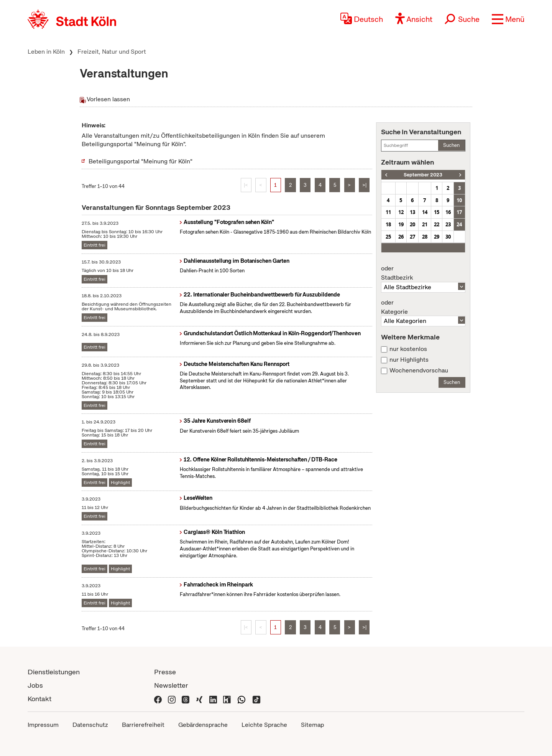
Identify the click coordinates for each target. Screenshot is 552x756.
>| (364, 185)
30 (448, 237)
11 (388, 212)
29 (437, 237)
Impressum (43, 725)
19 (401, 224)
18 (388, 224)
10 (459, 200)
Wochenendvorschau (419, 371)
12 (401, 212)
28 (425, 237)
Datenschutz (90, 725)
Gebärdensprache (203, 725)
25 (388, 237)
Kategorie (423, 307)
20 (412, 224)
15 (437, 212)
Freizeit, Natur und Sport (112, 52)
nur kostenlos (408, 349)
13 (412, 212)
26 (401, 237)
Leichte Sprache (264, 725)
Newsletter (171, 685)
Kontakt (39, 699)
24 (459, 224)
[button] (508, 19)
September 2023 (423, 175)
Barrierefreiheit (143, 725)
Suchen (451, 145)
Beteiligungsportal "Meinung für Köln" (140, 161)
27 (412, 237)
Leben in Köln (46, 52)
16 (448, 212)
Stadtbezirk (423, 273)
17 (459, 212)
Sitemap (312, 725)
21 (425, 224)
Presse (165, 672)
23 (448, 224)
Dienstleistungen (54, 672)
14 (425, 212)
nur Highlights (409, 360)
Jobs (35, 685)
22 (437, 224)
